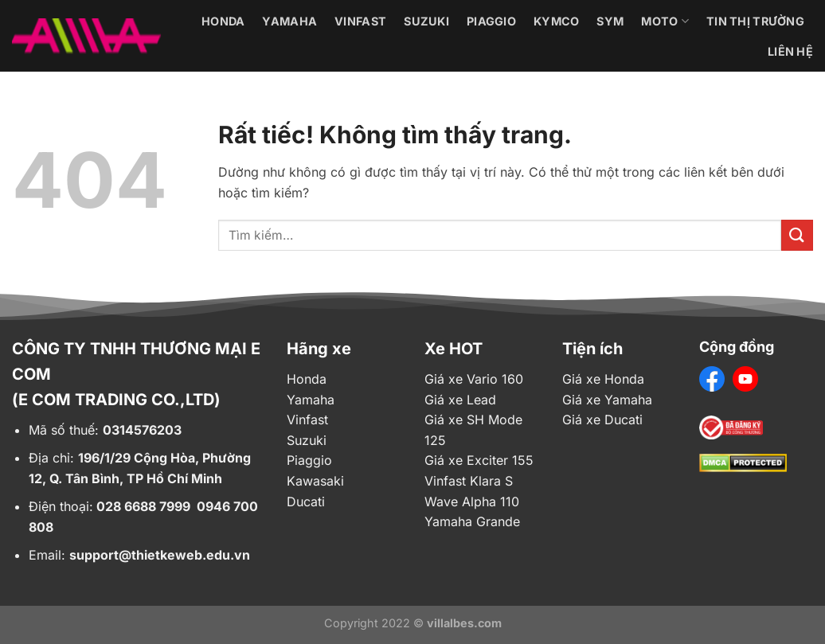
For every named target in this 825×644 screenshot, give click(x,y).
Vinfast (360, 21)
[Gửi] (797, 235)
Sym (610, 21)
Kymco (556, 21)
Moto (665, 21)
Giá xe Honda (603, 379)
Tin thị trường (755, 21)
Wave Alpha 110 (472, 502)
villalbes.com (464, 623)
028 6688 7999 (143, 506)
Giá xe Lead (460, 400)
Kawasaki (315, 481)
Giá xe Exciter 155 (479, 460)
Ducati (306, 502)
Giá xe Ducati (602, 420)
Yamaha (289, 21)
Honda (223, 21)
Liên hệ (790, 51)
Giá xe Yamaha (607, 400)
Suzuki (426, 21)
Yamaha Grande (472, 521)
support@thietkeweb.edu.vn (160, 555)
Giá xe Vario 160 (474, 379)
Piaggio (491, 21)
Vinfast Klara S (469, 481)
